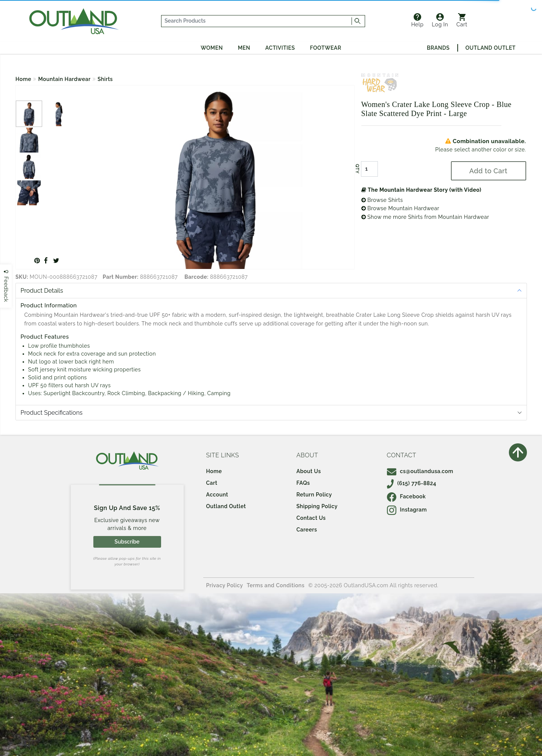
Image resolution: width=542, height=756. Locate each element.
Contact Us (311, 518)
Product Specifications (52, 413)
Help (417, 20)
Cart (462, 20)
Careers (307, 530)
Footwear (326, 48)
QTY (357, 169)
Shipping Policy (317, 506)
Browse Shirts (382, 200)
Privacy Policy (225, 585)
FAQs (303, 483)
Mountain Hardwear (65, 79)
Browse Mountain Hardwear (400, 208)
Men (244, 48)
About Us (309, 471)
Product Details (42, 291)
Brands (438, 48)
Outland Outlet (491, 48)
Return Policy (314, 495)
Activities (280, 48)
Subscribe (127, 542)
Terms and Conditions (276, 585)
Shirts (105, 79)
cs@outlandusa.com (420, 471)
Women (212, 48)
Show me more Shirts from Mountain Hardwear (425, 217)
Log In (440, 20)
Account (217, 495)
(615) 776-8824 (412, 483)
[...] (257, 21)
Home (23, 79)
